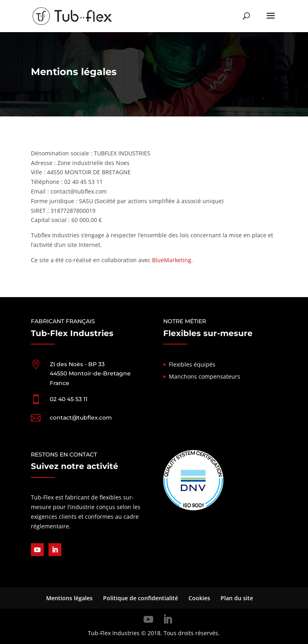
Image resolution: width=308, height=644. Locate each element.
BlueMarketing (172, 260)
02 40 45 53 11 (69, 399)
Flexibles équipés (192, 364)
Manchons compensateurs (205, 376)
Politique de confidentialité (141, 598)
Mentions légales (69, 598)
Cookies (199, 598)
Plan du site (237, 598)
